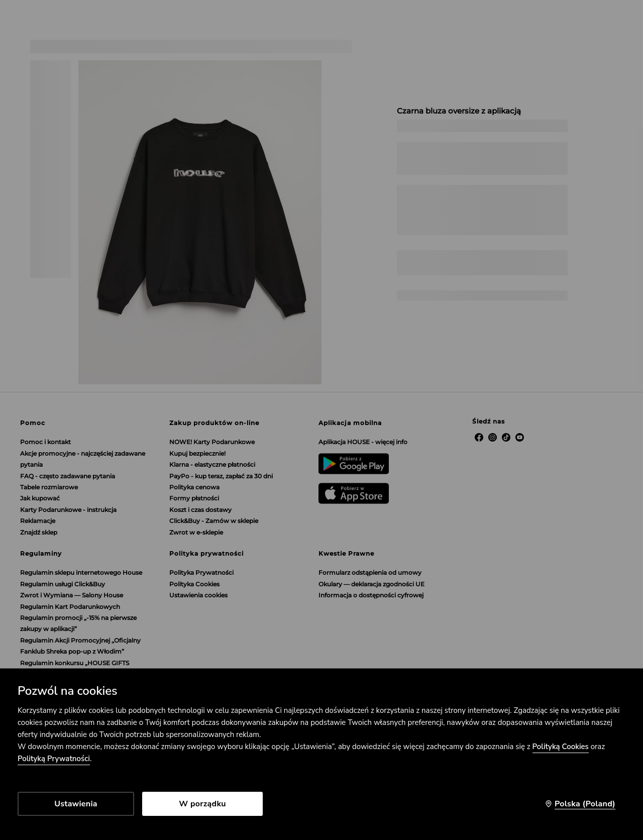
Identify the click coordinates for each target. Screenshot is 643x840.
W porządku (202, 804)
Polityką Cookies (561, 747)
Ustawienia (76, 804)
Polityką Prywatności (54, 759)
